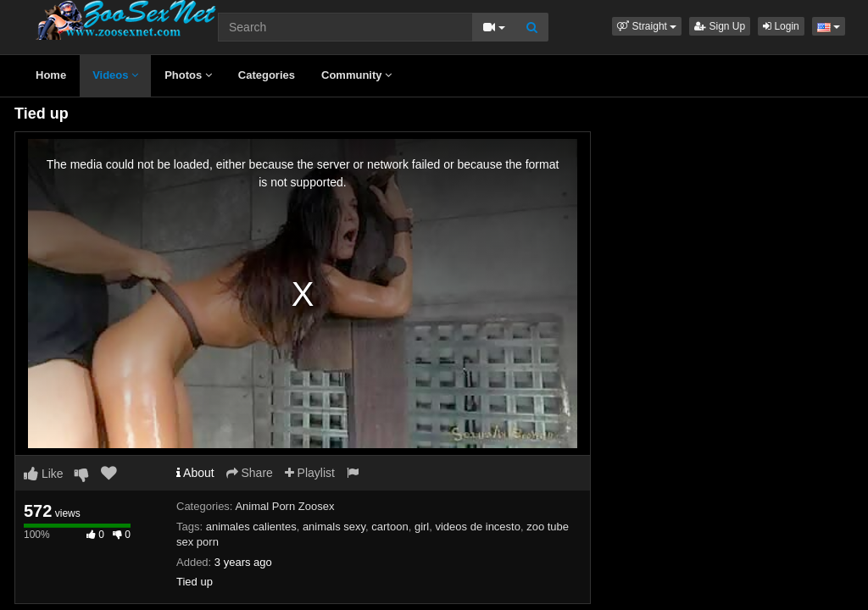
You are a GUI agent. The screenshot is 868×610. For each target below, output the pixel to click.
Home (51, 75)
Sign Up (720, 26)
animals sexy (334, 527)
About (195, 473)
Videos (115, 75)
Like (44, 474)
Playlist (310, 473)
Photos (188, 75)
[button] (647, 26)
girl (422, 527)
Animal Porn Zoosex (284, 506)
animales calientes (251, 527)
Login (781, 26)
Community (356, 75)
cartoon (389, 527)
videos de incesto (477, 527)
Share (250, 473)
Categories (267, 75)
